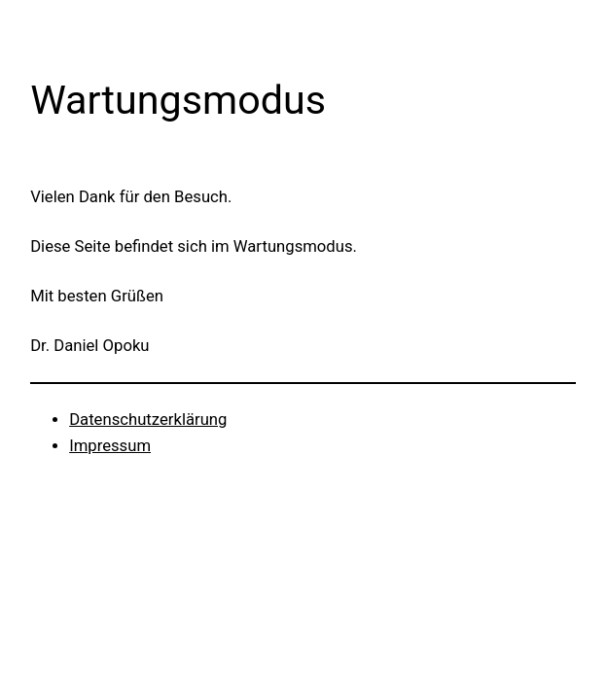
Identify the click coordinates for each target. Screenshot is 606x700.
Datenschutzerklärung (148, 420)
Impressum (110, 446)
